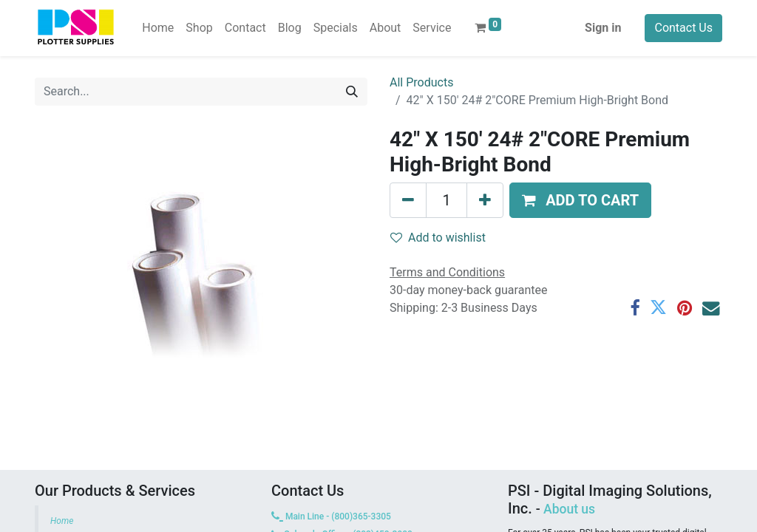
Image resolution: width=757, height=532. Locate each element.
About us (569, 509)
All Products (421, 82)
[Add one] (485, 200)
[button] (580, 200)
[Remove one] (408, 200)
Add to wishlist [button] (438, 238)
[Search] (352, 92)
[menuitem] (158, 28)
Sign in (603, 28)
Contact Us (683, 28)
